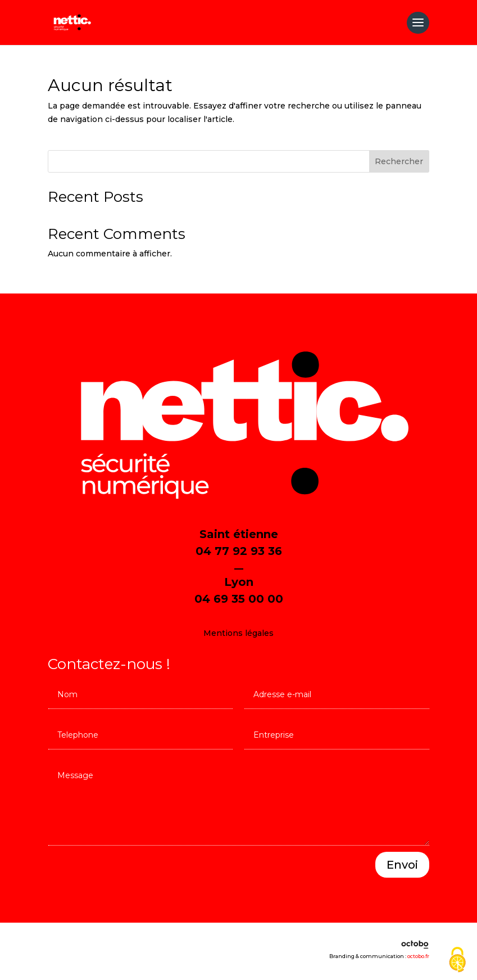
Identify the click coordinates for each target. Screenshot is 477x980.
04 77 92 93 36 (239, 551)
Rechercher (399, 161)
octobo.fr (418, 956)
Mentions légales (238, 633)
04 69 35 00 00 (239, 599)
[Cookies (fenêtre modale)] (457, 961)
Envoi (402, 865)
